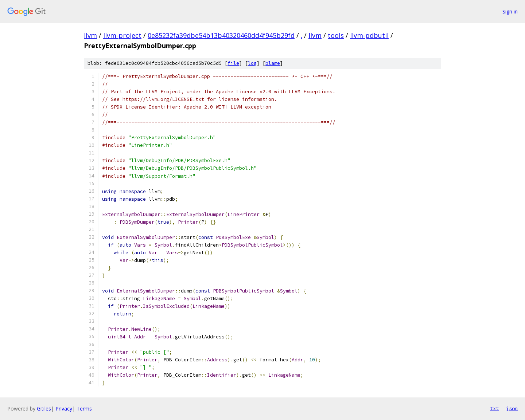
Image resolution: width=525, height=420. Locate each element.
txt (494, 408)
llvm (90, 35)
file (233, 63)
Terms (84, 409)
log (252, 63)
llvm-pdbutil (369, 35)
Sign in (510, 11)
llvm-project (122, 35)
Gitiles (44, 409)
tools (336, 35)
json (512, 408)
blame (273, 63)
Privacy (64, 409)
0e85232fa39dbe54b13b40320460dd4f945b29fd (221, 35)
